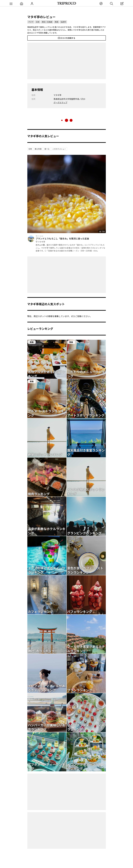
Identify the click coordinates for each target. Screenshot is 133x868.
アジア (31, 22)
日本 (38, 22)
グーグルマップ (60, 102)
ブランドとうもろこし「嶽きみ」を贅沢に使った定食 (71, 240)
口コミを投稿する (66, 38)
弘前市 (63, 22)
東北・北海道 (47, 22)
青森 (56, 22)
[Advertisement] (67, 61)
